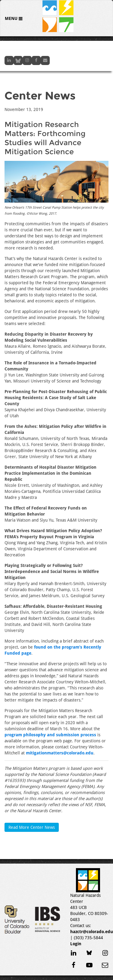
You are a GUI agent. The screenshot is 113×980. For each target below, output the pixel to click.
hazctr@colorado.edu (92, 932)
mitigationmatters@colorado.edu (60, 753)
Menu (12, 18)
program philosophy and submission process (50, 735)
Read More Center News (32, 827)
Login (76, 944)
